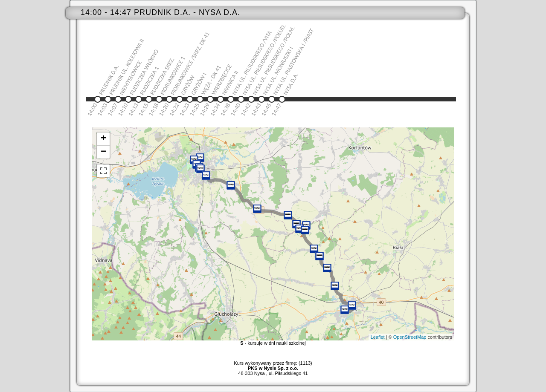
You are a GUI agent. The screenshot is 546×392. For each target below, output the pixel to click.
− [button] (103, 152)
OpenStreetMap (410, 337)
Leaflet (378, 337)
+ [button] (103, 139)
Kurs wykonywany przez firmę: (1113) (273, 366)
